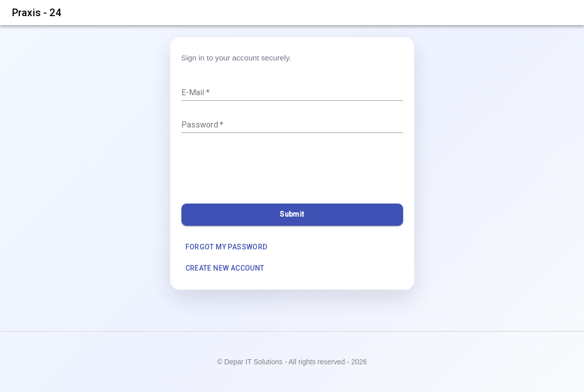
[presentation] (258, 171)
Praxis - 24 (37, 13)
